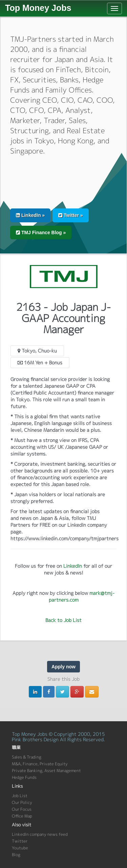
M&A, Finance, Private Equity (40, 764)
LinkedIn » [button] (30, 215)
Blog (16, 855)
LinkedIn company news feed (40, 834)
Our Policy (22, 802)
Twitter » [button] (70, 215)
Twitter (20, 841)
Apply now (63, 667)
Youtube (20, 848)
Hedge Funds (24, 777)
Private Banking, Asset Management (46, 771)
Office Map (22, 816)
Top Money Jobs (38, 8)
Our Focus (22, 809)
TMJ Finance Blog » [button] (41, 233)
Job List (20, 796)
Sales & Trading (27, 757)
